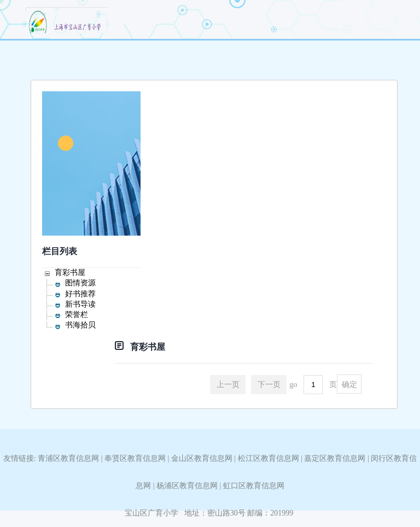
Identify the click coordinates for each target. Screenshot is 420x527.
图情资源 (80, 283)
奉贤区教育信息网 (135, 458)
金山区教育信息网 (202, 458)
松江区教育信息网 (269, 458)
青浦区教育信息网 (68, 458)
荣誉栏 (77, 315)
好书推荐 (80, 294)
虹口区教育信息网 (254, 486)
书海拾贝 (80, 325)
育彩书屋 (70, 273)
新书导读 (80, 304)
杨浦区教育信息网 (187, 486)
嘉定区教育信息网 (335, 458)
